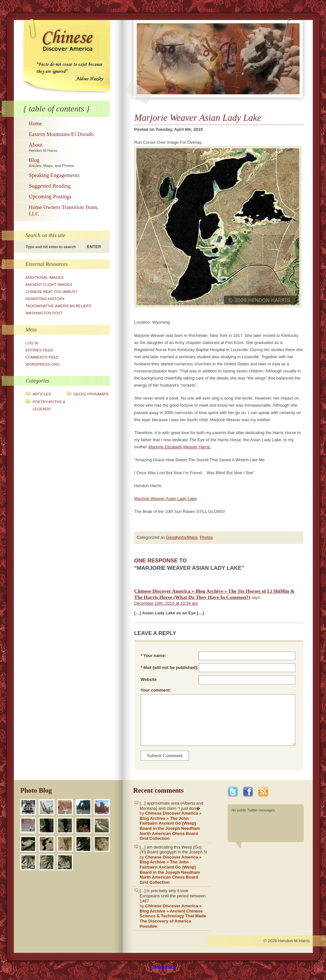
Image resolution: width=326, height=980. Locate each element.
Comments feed (42, 357)
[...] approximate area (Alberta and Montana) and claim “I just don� (173, 821)
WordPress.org (43, 364)
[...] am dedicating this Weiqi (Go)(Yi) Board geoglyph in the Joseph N (173, 865)
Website (149, 679)
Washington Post (44, 313)
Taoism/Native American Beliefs (58, 306)
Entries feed (39, 350)
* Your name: (153, 656)
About (69, 147)
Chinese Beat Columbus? (51, 292)
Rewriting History (45, 299)
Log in (32, 343)
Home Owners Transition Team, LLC (64, 210)
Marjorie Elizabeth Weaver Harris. (180, 447)
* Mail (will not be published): (169, 667)
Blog (69, 162)
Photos (206, 537)
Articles (42, 394)
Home (35, 124)
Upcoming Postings (50, 197)
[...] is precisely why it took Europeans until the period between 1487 (173, 908)
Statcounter (163, 967)
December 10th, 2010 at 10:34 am (166, 603)
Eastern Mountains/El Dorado (61, 134)
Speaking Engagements (54, 175)
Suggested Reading (50, 186)
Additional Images (44, 277)
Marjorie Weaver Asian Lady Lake (165, 499)
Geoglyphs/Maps (91, 394)
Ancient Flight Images (49, 284)
